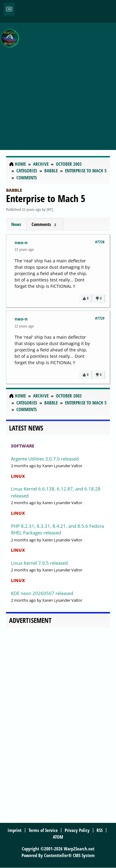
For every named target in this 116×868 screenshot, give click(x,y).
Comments (45, 224)
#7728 (100, 242)
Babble (14, 190)
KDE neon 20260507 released (42, 593)
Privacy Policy (77, 830)
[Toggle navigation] (9, 9)
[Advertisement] (58, 83)
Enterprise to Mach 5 (46, 198)
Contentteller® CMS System (69, 855)
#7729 (100, 318)
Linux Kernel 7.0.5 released (39, 563)
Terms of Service (43, 830)
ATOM (58, 837)
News (16, 224)
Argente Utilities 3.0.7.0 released (45, 459)
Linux (18, 476)
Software (23, 446)
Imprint (15, 830)
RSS (100, 830)
